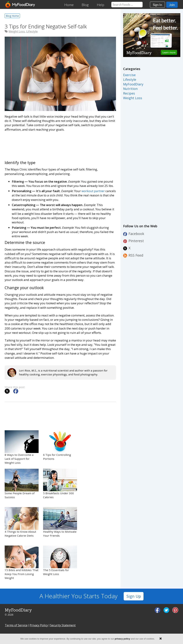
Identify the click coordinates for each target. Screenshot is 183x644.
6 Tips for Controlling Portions (60, 445)
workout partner (93, 191)
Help (101, 5)
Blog (85, 5)
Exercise (129, 75)
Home (69, 5)
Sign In (157, 5)
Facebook (134, 234)
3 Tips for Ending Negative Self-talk (46, 26)
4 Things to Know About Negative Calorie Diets (22, 522)
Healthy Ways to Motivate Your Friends (60, 522)
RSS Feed (133, 255)
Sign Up (134, 596)
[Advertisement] (60, 145)
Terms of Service (16, 625)
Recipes (129, 93)
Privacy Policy (39, 625)
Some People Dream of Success (22, 484)
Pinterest (133, 241)
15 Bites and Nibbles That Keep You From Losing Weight (22, 563)
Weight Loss (17, 31)
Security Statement (63, 625)
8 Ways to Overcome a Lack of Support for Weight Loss (22, 447)
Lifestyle (32, 31)
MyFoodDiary (133, 84)
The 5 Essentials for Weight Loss (60, 561)
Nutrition (130, 89)
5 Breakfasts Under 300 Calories (60, 484)
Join (172, 5)
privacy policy (123, 639)
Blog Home (12, 16)
